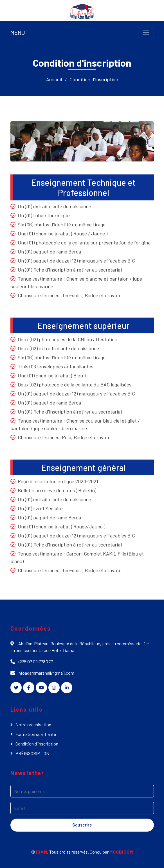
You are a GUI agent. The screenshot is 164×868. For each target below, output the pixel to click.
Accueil (54, 79)
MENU (18, 32)
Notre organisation (33, 724)
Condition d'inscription (94, 79)
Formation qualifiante (36, 734)
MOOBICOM (121, 852)
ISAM (42, 852)
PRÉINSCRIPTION (32, 753)
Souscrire (82, 825)
